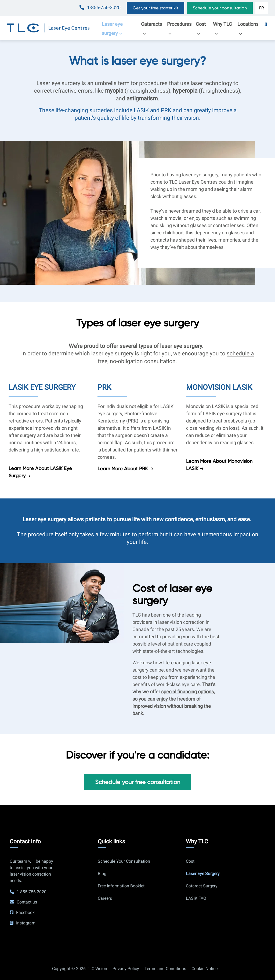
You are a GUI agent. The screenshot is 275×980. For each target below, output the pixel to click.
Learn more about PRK (123, 469)
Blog (102, 874)
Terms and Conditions (165, 969)
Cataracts (151, 28)
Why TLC (222, 28)
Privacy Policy (126, 969)
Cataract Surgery (202, 886)
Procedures (179, 28)
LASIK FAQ (196, 898)
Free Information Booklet (121, 886)
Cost (201, 28)
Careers (105, 898)
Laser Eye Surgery (203, 874)
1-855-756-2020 (104, 8)
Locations (248, 28)
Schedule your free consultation (138, 782)
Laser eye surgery (114, 29)
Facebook (25, 912)
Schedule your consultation (220, 8)
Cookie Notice (205, 969)
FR (262, 8)
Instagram (26, 923)
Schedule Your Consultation (124, 861)
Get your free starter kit (155, 8)
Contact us (27, 902)
